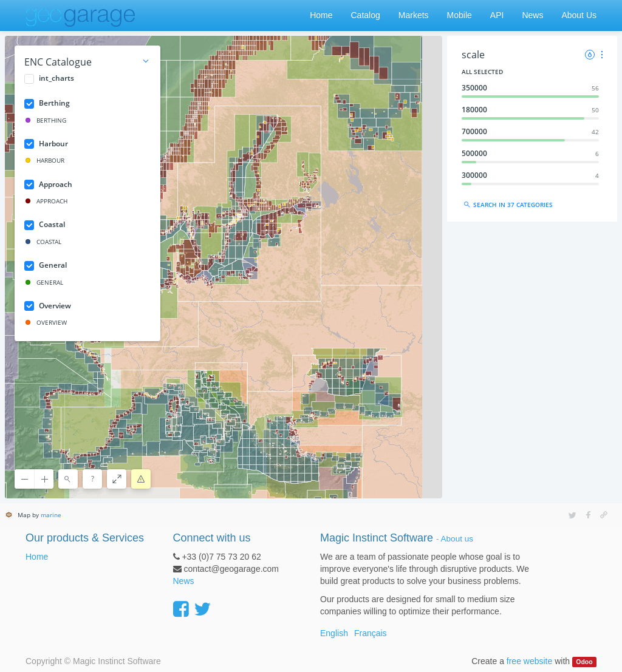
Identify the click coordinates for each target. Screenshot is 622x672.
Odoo (584, 662)
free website (529, 661)
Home (37, 557)
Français (371, 633)
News (184, 581)
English (334, 633)
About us (457, 539)
